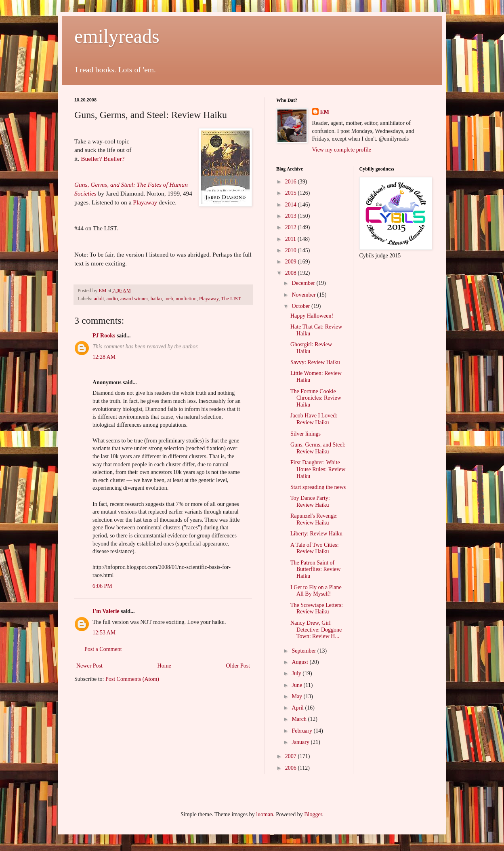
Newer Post (89, 666)
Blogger (313, 814)
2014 (292, 205)
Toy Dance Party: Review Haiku (310, 501)
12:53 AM (104, 633)
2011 (291, 239)
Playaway (145, 202)
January (301, 742)
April (298, 708)
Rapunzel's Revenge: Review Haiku (314, 519)
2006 (292, 768)
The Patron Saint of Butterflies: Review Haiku (315, 570)
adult (99, 299)
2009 (292, 262)
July (297, 673)
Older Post (238, 666)
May (297, 696)
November (304, 295)
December (304, 283)
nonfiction (186, 299)
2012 (292, 227)
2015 (292, 193)
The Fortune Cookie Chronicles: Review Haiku (316, 398)
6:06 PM (102, 586)
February (302, 731)
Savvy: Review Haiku (315, 362)
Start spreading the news (318, 487)
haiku (156, 299)
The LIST (231, 299)
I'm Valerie (106, 611)
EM (325, 112)
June (297, 685)
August (300, 662)
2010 (292, 250)
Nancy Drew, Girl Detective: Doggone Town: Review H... (316, 630)
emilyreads (117, 36)
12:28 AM (104, 357)
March (300, 719)
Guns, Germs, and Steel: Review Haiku (318, 448)
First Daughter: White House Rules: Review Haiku (318, 469)
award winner (134, 299)
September (304, 651)
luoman (265, 814)
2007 (292, 756)
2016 (292, 182)
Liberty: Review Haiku (316, 534)
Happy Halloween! (312, 316)
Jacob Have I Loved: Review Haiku (314, 419)
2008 (292, 273)
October (301, 306)
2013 (292, 216)
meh (169, 299)
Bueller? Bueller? (103, 159)
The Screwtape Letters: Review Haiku (317, 609)
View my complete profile (342, 150)
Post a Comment (103, 649)
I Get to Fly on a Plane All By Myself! (316, 591)
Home (164, 666)
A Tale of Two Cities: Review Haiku (315, 548)
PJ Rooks (104, 336)
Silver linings (306, 434)
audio (112, 299)
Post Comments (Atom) (132, 679)
